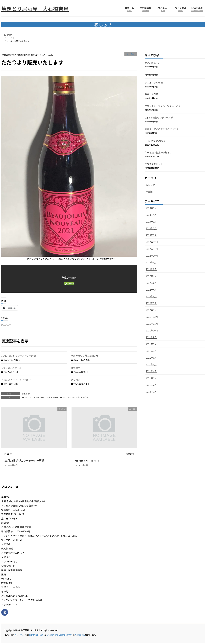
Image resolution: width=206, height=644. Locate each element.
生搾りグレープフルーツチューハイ (163, 106)
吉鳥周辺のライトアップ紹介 (16, 380)
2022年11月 (152, 249)
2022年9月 (151, 262)
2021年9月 (151, 337)
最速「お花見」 (153, 94)
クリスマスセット (154, 164)
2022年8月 (151, 269)
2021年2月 (151, 385)
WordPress (20, 635)
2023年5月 (151, 208)
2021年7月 (151, 351)
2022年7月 (151, 276)
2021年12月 (152, 317)
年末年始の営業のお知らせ (85, 356)
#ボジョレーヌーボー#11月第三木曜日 (41, 397)
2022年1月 (151, 310)
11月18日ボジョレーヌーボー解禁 (19, 356)
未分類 (149, 192)
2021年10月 (152, 330)
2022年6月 (151, 283)
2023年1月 (151, 235)
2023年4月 (151, 215)
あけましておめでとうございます (162, 129)
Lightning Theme (37, 635)
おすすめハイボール (11, 368)
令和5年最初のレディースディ (160, 117)
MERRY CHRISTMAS (87, 460)
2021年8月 (151, 344)
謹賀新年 (76, 368)
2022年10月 (152, 256)
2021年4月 (151, 371)
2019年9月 (151, 392)
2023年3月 (151, 222)
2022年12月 (152, 242)
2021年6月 (151, 358)
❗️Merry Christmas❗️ (156, 141)
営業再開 (76, 380)
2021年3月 (151, 378)
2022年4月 (151, 290)
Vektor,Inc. (80, 635)
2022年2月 (151, 303)
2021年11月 (152, 324)
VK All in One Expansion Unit (59, 635)
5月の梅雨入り (152, 63)
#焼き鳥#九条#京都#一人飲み (75, 397)
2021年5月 (151, 364)
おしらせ (131, 54)
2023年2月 (151, 228)
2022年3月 (151, 296)
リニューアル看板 (154, 83)
